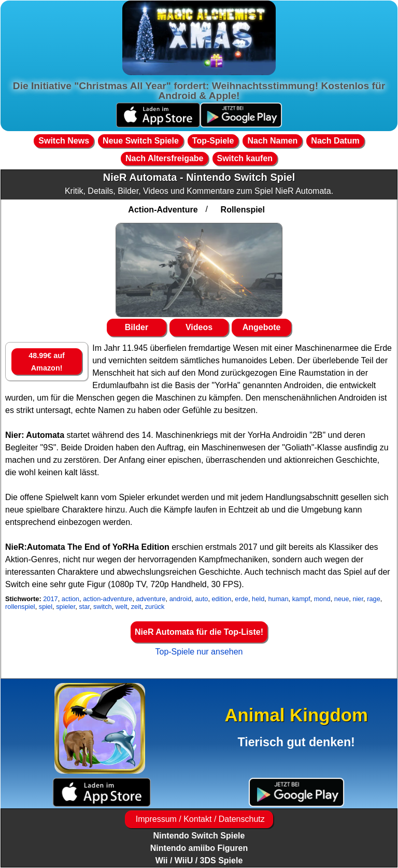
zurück (155, 607)
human (278, 599)
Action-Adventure (163, 210)
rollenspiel (20, 607)
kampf (301, 599)
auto (201, 599)
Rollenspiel (243, 210)
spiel (46, 607)
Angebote (262, 327)
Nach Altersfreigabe (165, 158)
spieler (66, 607)
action (70, 599)
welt (122, 607)
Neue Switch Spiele (141, 141)
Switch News (64, 141)
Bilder (137, 327)
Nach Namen (272, 141)
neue (342, 599)
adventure (151, 599)
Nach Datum (335, 141)
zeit (136, 607)
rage (374, 599)
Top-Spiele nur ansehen (199, 652)
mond (322, 599)
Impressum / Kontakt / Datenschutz (199, 819)
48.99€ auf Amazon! (47, 362)
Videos (199, 327)
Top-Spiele (213, 141)
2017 (50, 599)
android (181, 599)
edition (222, 599)
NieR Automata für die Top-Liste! (199, 632)
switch (103, 607)
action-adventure (108, 599)
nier (358, 599)
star (84, 607)
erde (241, 599)
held (258, 599)
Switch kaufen (245, 158)
